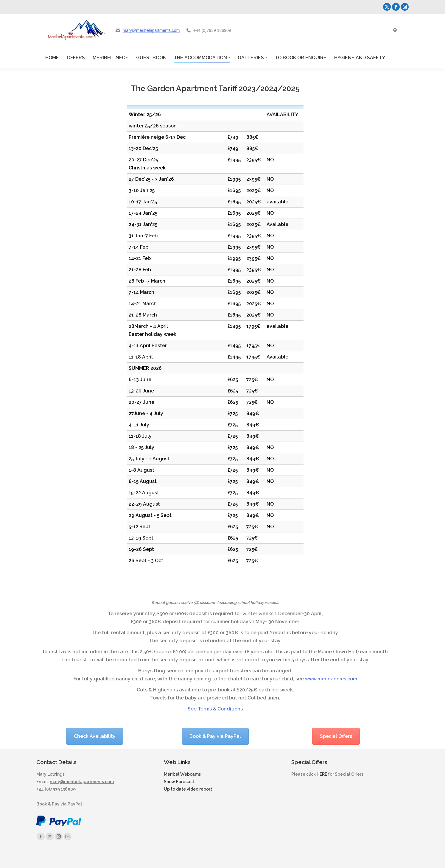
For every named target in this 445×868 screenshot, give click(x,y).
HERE (322, 774)
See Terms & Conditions (215, 709)
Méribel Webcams (182, 774)
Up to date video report (188, 789)
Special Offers (336, 736)
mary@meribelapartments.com (151, 30)
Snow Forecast (179, 782)
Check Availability (95, 736)
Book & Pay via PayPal (215, 736)
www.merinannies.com (331, 679)
